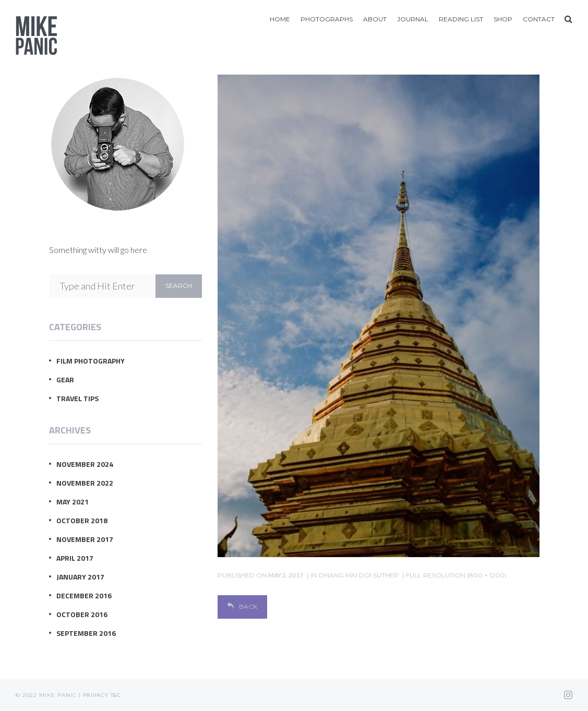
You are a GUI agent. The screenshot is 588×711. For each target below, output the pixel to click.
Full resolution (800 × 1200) (456, 575)
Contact (539, 19)
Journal (413, 19)
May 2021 (73, 502)
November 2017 (85, 539)
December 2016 (84, 595)
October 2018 (82, 520)
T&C (116, 695)
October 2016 (82, 614)
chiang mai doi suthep (358, 575)
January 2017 (80, 577)
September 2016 (86, 633)
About (375, 19)
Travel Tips (77, 398)
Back (242, 606)
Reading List (461, 19)
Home (280, 19)
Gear (65, 379)
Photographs (327, 19)
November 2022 (85, 483)
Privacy (96, 695)
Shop (503, 19)
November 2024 (85, 464)
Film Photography (91, 361)
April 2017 (75, 558)
